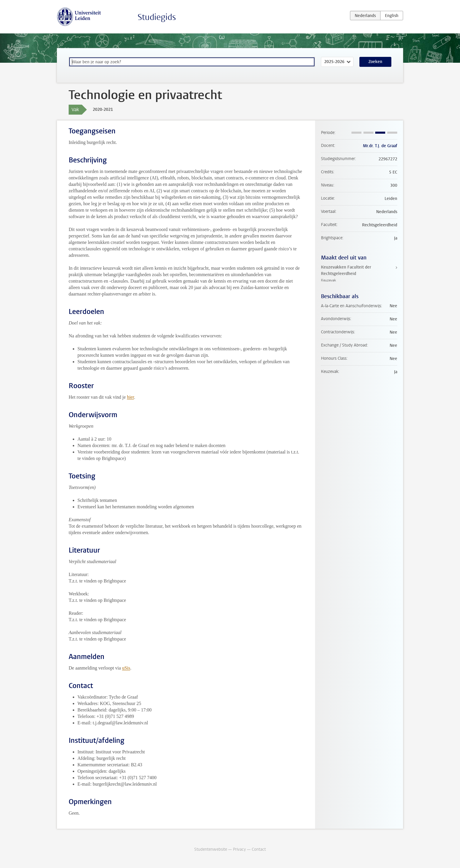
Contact (259, 849)
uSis (126, 668)
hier (131, 397)
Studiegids (157, 17)
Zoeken (375, 62)
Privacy (239, 849)
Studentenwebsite (211, 849)
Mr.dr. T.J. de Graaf (380, 146)
